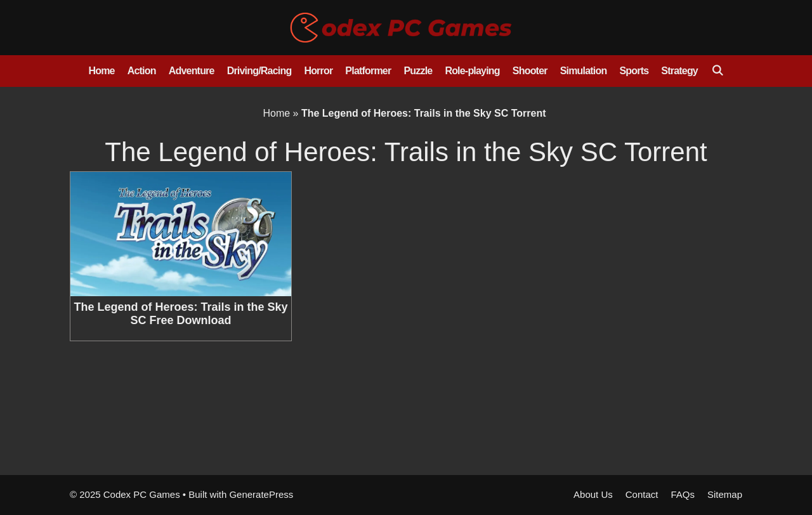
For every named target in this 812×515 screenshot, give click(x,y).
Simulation (584, 71)
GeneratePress (261, 494)
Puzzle (418, 71)
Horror (318, 71)
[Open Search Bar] (717, 71)
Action (142, 71)
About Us (593, 494)
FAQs (683, 494)
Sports (634, 71)
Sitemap (725, 494)
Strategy (679, 71)
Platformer (368, 71)
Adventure (192, 71)
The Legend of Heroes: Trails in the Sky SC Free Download (180, 314)
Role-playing (472, 71)
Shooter (530, 71)
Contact (642, 494)
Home (101, 71)
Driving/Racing (259, 71)
